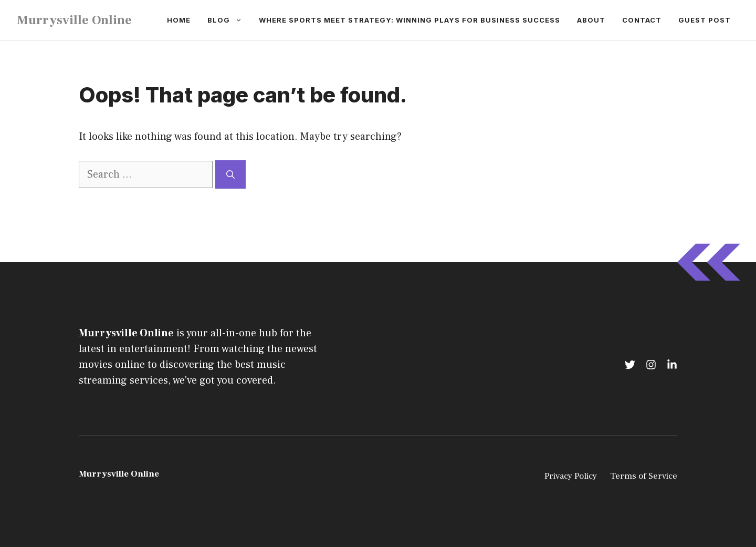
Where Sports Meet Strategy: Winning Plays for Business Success (409, 20)
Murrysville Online (74, 20)
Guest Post (705, 20)
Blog (229, 20)
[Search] (230, 174)
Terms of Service (644, 476)
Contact (642, 20)
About (591, 20)
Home (179, 20)
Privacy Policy (571, 476)
